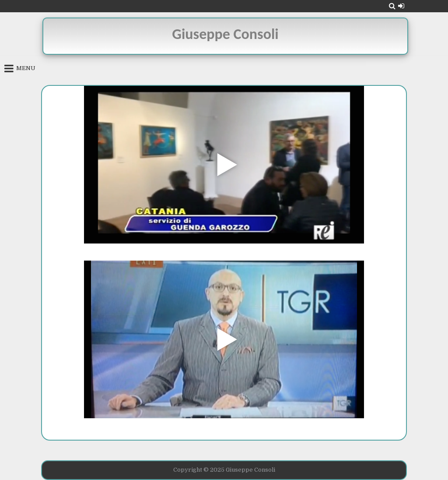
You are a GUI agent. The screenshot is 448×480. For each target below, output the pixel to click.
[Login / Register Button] (401, 6)
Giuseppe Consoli (225, 34)
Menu (26, 68)
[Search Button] (392, 6)
